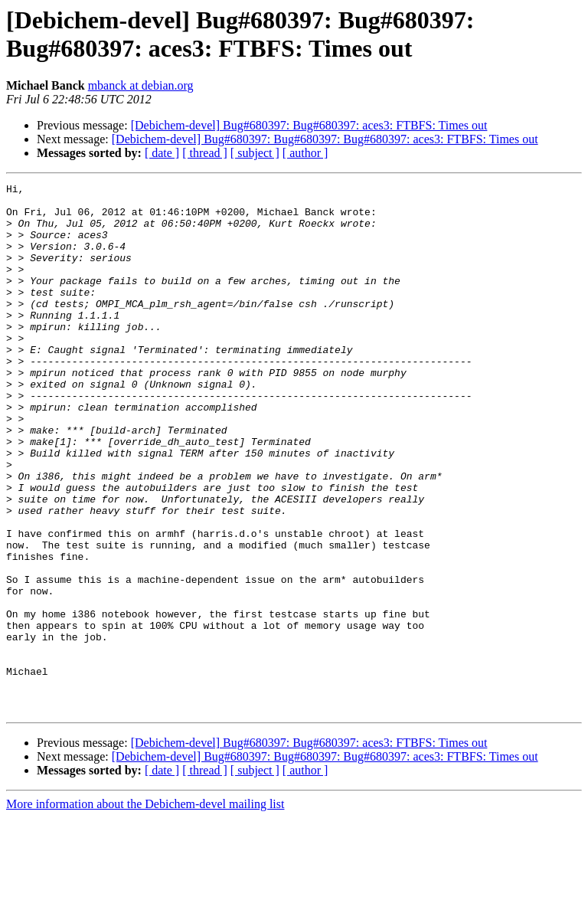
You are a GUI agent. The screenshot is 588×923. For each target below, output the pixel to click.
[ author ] (305, 153)
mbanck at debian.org (141, 85)
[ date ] (162, 153)
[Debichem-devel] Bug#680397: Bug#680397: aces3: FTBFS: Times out (309, 125)
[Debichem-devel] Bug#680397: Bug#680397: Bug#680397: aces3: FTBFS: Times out (325, 139)
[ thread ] (205, 153)
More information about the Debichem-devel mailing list (145, 910)
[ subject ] (255, 153)
